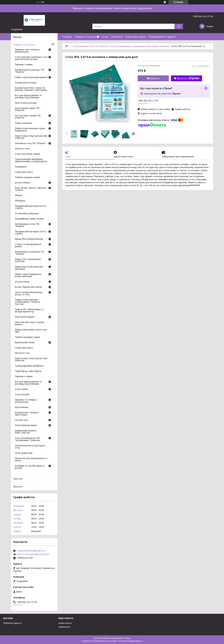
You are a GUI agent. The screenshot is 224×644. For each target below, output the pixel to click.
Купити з (188, 78)
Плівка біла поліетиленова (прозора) (29, 268)
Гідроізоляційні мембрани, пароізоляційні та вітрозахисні (31, 160)
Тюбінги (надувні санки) (27, 177)
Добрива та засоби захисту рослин (30, 467)
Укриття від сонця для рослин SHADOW (31, 137)
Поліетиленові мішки (26, 425)
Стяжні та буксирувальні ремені (28, 246)
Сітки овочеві (22, 395)
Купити (155, 78)
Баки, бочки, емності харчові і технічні (31, 189)
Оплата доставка (136, 37)
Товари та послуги (85, 37)
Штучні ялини (22, 282)
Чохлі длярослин (24, 453)
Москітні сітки (22, 149)
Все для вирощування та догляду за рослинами (28, 97)
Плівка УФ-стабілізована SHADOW (28, 260)
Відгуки (18, 486)
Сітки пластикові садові (27, 154)
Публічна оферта (12, 623)
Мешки (18, 196)
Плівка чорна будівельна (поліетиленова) (28, 275)
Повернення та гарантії (162, 37)
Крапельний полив (25, 343)
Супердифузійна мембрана (29, 366)
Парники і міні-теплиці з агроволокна (27, 51)
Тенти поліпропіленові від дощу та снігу (29, 293)
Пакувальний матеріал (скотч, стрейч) (31, 207)
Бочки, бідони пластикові (28, 287)
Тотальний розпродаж (27, 214)
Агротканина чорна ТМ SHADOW (27, 109)
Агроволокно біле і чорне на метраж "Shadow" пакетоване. (31, 89)
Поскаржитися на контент (105, 641)
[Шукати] (179, 26)
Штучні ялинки (23, 183)
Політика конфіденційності (131, 641)
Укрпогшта (64, 627)
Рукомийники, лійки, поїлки (29, 219)
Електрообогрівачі (25, 317)
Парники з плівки (24, 65)
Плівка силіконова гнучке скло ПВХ (31, 331)
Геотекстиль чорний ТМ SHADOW (28, 117)
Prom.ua (127, 638)
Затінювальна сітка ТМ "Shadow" (91, 46)
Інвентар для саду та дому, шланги (30, 323)
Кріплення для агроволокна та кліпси (31, 460)
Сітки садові (21, 389)
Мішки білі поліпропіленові (29, 239)
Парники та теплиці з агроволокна (26, 401)
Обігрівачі (20, 201)
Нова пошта (65, 623)
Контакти (117, 37)
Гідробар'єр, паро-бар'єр (28, 371)
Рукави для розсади (26, 83)
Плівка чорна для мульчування (31, 77)
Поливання (21, 167)
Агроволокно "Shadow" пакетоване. (27, 414)
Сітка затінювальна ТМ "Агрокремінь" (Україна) (27, 439)
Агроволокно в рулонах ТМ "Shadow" (29, 71)
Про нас (18, 479)
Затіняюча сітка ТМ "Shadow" (30, 143)
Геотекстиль (21, 420)
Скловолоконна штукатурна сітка (30, 447)
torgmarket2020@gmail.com (31, 551)
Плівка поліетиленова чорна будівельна (30, 130)
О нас (105, 37)
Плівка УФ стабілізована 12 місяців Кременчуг (29, 311)
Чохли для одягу (24, 172)
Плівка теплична (23, 123)
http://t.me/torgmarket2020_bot (33, 554)
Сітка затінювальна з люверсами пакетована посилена (140, 46)
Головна (67, 37)
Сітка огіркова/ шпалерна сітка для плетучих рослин (31, 58)
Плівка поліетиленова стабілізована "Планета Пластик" (27, 302)
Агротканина (22, 407)
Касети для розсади (26, 103)
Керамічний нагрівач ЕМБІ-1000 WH (26, 432)
